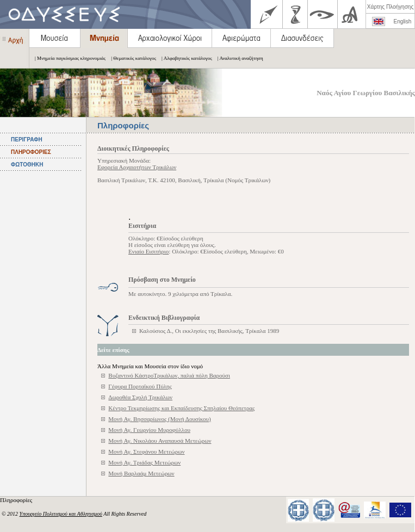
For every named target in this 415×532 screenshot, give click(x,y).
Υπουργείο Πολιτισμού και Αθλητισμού (61, 514)
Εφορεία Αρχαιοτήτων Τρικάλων (137, 167)
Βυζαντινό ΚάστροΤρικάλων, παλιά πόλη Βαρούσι (169, 375)
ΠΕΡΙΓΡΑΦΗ (27, 140)
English (403, 21)
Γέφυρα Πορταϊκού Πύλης (140, 386)
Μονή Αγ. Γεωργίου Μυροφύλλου (149, 430)
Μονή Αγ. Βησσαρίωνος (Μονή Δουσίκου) (159, 419)
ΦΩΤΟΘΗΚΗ (27, 165)
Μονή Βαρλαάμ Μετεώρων (141, 473)
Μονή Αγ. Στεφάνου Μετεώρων (146, 451)
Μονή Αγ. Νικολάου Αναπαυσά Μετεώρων (160, 441)
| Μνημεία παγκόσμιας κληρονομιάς (67, 58)
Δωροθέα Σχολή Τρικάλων (140, 397)
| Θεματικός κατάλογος (131, 58)
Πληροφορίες (17, 500)
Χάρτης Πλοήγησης (390, 7)
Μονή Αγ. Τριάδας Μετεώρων (144, 462)
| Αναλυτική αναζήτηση (238, 58)
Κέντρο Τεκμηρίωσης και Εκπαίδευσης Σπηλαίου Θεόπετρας (181, 408)
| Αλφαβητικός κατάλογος (184, 58)
